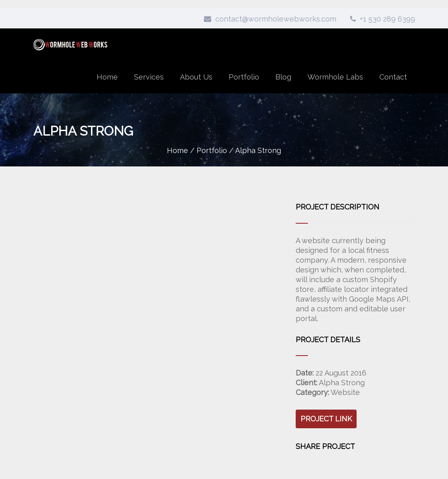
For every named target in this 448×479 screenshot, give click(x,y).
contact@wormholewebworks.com (270, 19)
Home (107, 77)
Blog (283, 77)
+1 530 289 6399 (383, 19)
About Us (196, 77)
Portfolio (244, 77)
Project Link (326, 419)
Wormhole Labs (335, 77)
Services (149, 77)
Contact (393, 77)
